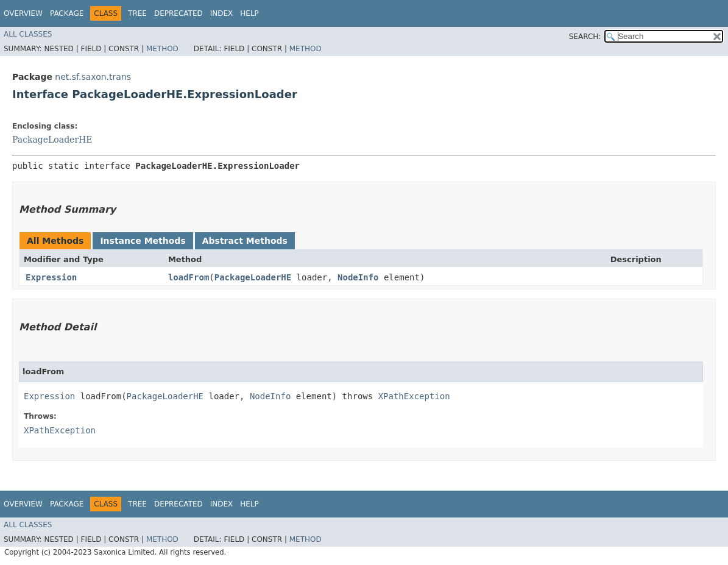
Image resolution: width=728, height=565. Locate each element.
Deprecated (178, 13)
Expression (51, 277)
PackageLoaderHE (52, 140)
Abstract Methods (245, 241)
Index (222, 13)
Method (162, 49)
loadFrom (189, 277)
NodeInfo (358, 277)
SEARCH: (585, 37)
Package (67, 13)
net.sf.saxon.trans (93, 77)
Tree (137, 13)
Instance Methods (143, 241)
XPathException (414, 396)
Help (249, 13)
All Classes (28, 34)
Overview (23, 13)
